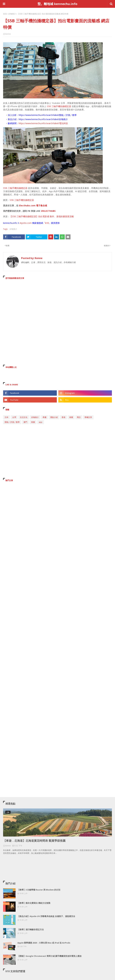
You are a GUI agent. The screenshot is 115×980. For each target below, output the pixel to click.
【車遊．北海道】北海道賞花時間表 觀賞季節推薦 (34, 841)
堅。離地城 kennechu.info (57, 4)
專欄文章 (88, 417)
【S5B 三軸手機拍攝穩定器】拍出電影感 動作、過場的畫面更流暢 (42, 216)
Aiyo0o (23, 223)
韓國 (33, 422)
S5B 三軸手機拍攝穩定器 (59, 106)
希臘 (45, 417)
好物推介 (12, 14)
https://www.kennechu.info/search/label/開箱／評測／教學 (48, 115)
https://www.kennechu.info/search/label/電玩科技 (43, 123)
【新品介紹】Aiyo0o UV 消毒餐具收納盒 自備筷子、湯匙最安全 (46, 916)
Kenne (8, 34)
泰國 (71, 417)
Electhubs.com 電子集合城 (33, 205)
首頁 (5, 14)
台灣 (14, 417)
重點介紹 (54, 417)
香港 (63, 417)
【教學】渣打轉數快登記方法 (31, 929)
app (41, 422)
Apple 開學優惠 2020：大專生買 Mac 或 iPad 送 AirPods (44, 943)
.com (29, 223)
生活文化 (24, 417)
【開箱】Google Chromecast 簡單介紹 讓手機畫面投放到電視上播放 (49, 956)
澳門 (25, 422)
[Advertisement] (57, 310)
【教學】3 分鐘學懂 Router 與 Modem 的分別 (39, 890)
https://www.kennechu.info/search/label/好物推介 (43, 119)
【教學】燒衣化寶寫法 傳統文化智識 (34, 903)
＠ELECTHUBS (48, 211)
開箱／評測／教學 (12, 422)
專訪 (79, 417)
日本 (7, 417)
